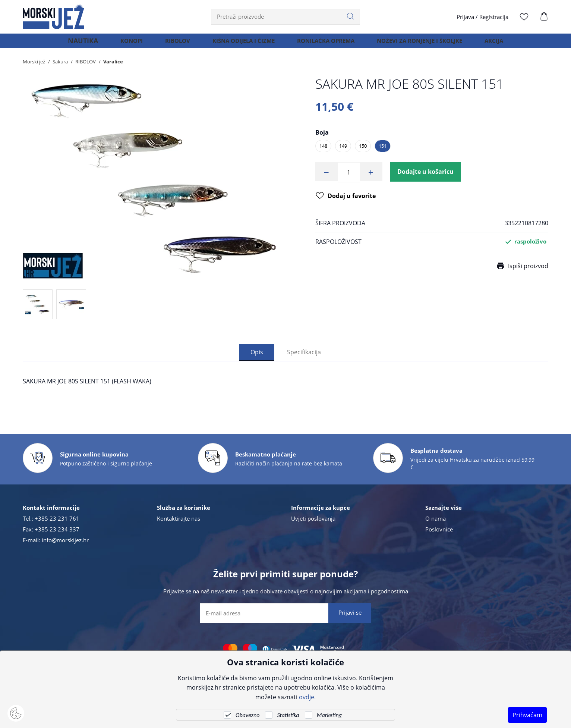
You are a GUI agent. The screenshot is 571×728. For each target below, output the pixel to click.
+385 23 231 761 (57, 518)
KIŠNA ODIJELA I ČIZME (241, 42)
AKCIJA (491, 42)
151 (383, 146)
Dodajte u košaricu (426, 172)
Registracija (494, 17)
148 (323, 146)
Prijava (465, 17)
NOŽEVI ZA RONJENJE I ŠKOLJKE (417, 42)
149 (343, 146)
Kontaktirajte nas (179, 518)
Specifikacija (304, 352)
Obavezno (247, 715)
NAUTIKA (83, 42)
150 (363, 146)
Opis (257, 352)
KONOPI (129, 42)
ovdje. (307, 697)
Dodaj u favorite (346, 197)
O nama (436, 518)
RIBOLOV (175, 42)
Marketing (329, 715)
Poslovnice (439, 529)
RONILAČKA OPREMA (323, 42)
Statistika (288, 715)
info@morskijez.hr (65, 540)
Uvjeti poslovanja (313, 518)
